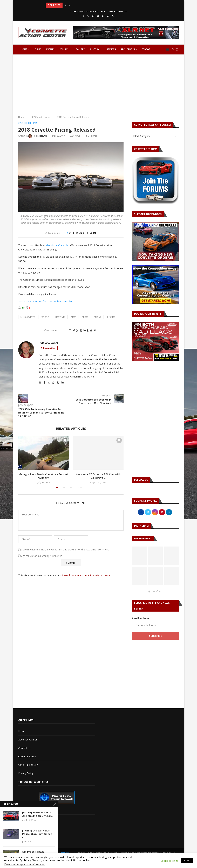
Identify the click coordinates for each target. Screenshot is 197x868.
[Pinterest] (98, 16)
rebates (111, 317)
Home (24, 49)
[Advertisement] (99, 84)
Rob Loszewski (48, 343)
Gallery (80, 49)
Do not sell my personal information (25, 864)
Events (50, 49)
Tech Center (128, 49)
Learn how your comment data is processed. (87, 575)
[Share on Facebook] (74, 233)
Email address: (141, 618)
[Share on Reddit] (91, 233)
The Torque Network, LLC (62, 853)
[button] (65, 5)
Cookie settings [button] (169, 861)
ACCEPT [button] (187, 860)
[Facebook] (84, 16)
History (95, 49)
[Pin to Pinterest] (81, 233)
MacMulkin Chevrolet (57, 245)
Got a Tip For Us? (118, 11)
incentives (60, 317)
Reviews (111, 49)
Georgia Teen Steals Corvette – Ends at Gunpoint (44, 476)
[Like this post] (70, 233)
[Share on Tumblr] (87, 233)
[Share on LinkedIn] (84, 233)
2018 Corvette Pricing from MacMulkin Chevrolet (45, 301)
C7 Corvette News (41, 117)
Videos (146, 49)
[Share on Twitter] (77, 233)
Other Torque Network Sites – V (87, 11)
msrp (74, 317)
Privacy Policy (26, 773)
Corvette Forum (27, 756)
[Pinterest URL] (139, 556)
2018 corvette (28, 317)
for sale (45, 317)
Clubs (38, 49)
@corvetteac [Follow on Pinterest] (155, 591)
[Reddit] (108, 16)
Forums (64, 49)
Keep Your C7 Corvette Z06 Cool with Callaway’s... (98, 476)
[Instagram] (93, 16)
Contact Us (24, 748)
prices (85, 317)
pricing (98, 317)
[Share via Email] (94, 233)
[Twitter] (88, 16)
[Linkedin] (103, 16)
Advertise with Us (28, 740)
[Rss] (113, 16)
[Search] (173, 50)
